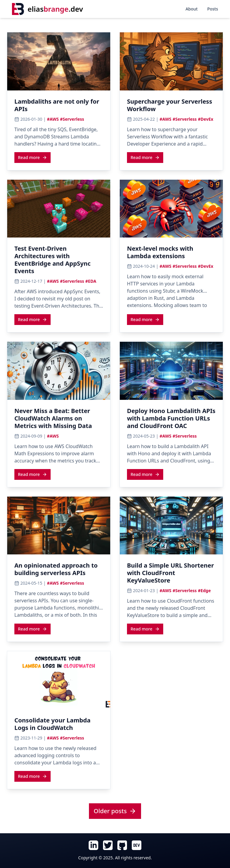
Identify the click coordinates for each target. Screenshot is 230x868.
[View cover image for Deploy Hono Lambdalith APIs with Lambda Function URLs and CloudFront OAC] (171, 371)
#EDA (91, 281)
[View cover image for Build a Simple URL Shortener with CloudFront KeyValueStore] (171, 526)
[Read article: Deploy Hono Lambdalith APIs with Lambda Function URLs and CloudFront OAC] (171, 420)
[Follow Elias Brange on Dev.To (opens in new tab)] (137, 845)
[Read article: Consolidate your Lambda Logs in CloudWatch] (59, 726)
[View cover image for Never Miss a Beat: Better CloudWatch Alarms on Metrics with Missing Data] (59, 371)
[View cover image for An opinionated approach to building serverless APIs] (59, 526)
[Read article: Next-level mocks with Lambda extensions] (171, 254)
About (192, 9)
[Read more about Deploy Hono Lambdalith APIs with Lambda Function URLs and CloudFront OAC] (145, 474)
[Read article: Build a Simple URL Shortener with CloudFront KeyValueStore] (171, 575)
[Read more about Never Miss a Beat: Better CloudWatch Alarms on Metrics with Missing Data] (32, 474)
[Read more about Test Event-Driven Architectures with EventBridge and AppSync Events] (32, 319)
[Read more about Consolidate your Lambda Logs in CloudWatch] (32, 776)
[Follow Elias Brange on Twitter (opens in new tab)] (108, 845)
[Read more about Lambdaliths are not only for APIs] (32, 157)
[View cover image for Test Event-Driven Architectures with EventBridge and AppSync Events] (59, 209)
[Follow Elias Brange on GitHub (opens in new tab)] (122, 845)
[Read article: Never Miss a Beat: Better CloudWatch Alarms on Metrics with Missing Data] (59, 420)
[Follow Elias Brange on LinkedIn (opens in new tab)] (93, 845)
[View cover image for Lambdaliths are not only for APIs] (59, 61)
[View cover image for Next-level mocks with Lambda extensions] (171, 209)
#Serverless (72, 119)
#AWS (53, 119)
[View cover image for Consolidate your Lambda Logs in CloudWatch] (59, 680)
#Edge (204, 590)
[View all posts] (115, 811)
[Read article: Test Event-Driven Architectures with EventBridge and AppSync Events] (59, 261)
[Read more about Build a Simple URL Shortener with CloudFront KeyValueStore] (145, 629)
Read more (32, 157)
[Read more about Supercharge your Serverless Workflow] (145, 157)
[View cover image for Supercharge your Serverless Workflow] (171, 61)
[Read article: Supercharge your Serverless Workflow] (171, 107)
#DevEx (206, 119)
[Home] (47, 9)
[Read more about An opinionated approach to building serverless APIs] (32, 629)
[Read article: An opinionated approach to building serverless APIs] (59, 571)
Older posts (115, 811)
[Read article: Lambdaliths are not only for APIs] (59, 107)
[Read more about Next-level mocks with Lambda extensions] (145, 319)
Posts (213, 9)
